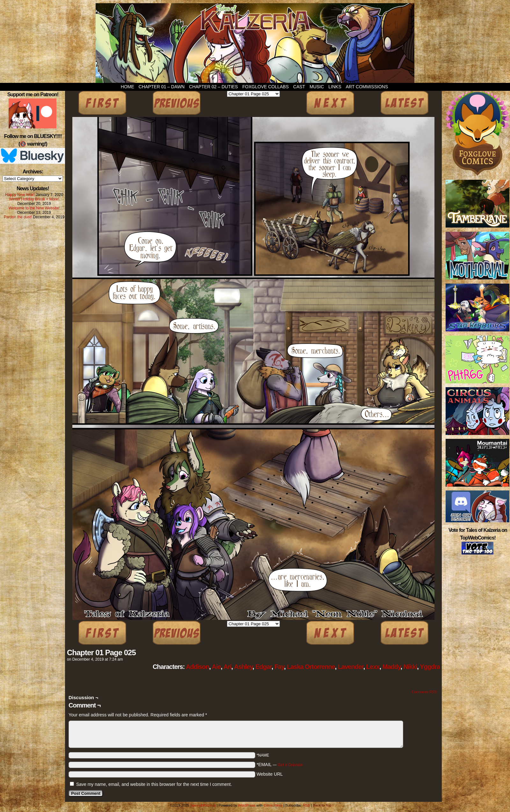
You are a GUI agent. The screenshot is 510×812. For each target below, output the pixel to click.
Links (335, 87)
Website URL (270, 774)
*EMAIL (280, 765)
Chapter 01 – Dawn (162, 87)
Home (127, 87)
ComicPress (273, 805)
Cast (299, 87)
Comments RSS (424, 692)
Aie (216, 667)
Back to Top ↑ (324, 805)
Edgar (263, 667)
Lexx (373, 667)
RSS (306, 805)
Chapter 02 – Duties (213, 87)
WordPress (247, 805)
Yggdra (430, 667)
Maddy (392, 667)
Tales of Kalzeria (255, 43)
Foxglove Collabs (266, 87)
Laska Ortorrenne (311, 667)
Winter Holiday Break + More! (34, 199)
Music (317, 87)
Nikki (410, 667)
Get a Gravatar (290, 765)
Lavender (351, 667)
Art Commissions (367, 87)
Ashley (243, 667)
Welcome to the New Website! (34, 208)
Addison (197, 667)
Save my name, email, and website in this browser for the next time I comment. (154, 784)
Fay (279, 667)
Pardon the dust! (18, 217)
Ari (227, 667)
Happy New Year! (20, 195)
